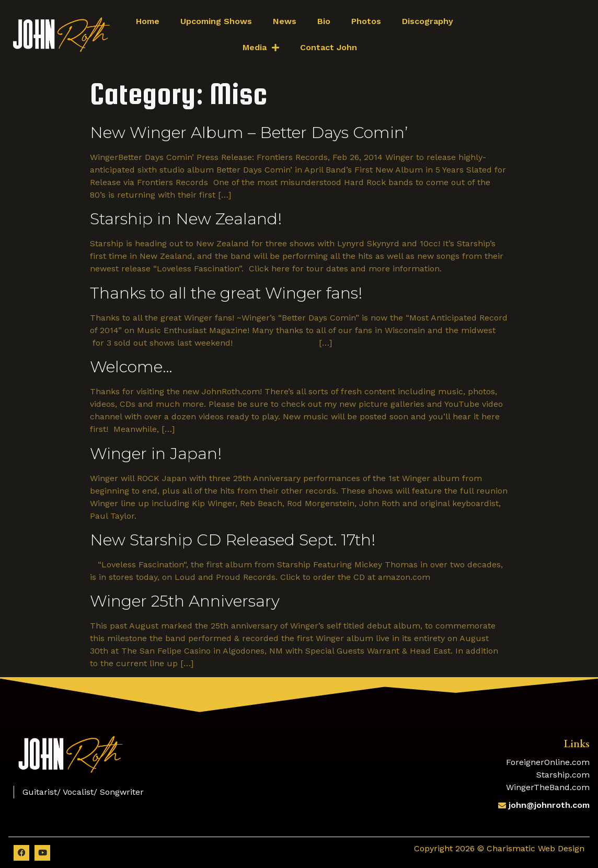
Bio (324, 21)
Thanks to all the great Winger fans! (226, 293)
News (285, 21)
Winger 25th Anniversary (185, 601)
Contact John (329, 47)
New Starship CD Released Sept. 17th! (233, 540)
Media (261, 48)
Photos (366, 21)
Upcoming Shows (216, 21)
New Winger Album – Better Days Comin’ (249, 133)
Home (148, 21)
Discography (428, 21)
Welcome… (131, 367)
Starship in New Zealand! (186, 219)
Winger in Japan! (156, 454)
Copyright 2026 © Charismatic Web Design (499, 848)
